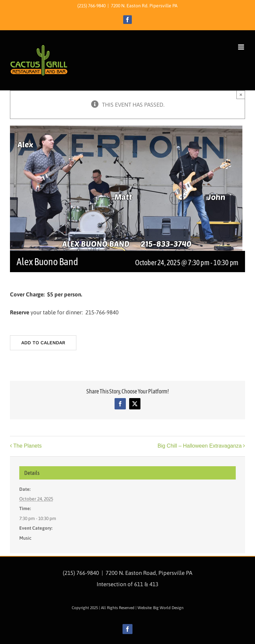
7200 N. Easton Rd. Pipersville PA (144, 6)
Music (25, 538)
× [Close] (241, 95)
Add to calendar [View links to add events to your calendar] (43, 343)
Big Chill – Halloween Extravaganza (200, 446)
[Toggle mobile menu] (242, 47)
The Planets (27, 446)
